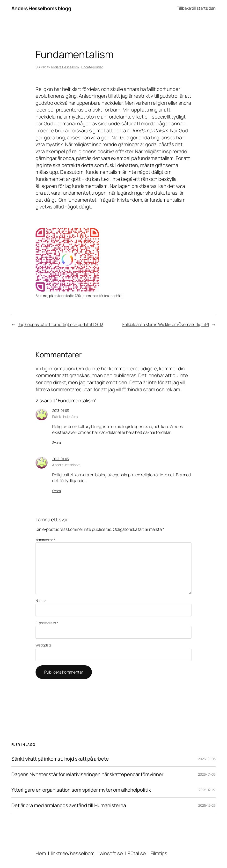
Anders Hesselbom (65, 67)
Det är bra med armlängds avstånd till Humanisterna (69, 805)
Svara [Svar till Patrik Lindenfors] (57, 442)
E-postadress (47, 623)
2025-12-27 (207, 790)
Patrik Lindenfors (65, 417)
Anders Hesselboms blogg (41, 8)
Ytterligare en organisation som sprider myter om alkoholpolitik (81, 790)
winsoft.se (111, 853)
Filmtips (159, 853)
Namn (41, 601)
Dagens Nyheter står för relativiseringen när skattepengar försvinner (87, 774)
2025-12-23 (207, 805)
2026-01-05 (207, 759)
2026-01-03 (207, 774)
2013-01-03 (61, 410)
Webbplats (44, 645)
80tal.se (137, 853)
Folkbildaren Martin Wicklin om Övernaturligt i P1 (166, 324)
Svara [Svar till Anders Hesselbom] (57, 491)
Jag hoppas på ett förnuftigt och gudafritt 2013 (61, 324)
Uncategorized (92, 67)
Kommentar (45, 540)
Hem (41, 853)
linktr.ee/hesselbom (73, 853)
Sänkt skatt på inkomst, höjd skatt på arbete (60, 759)
